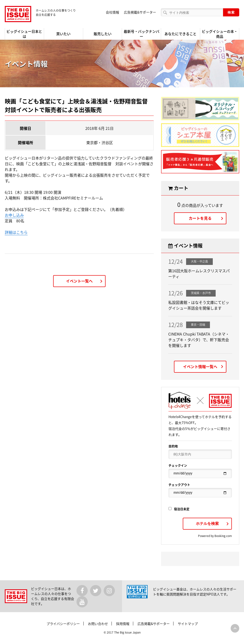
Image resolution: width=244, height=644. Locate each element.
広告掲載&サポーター (140, 12)
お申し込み (14, 215)
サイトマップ (188, 624)
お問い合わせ (98, 624)
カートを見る (200, 218)
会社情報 (112, 12)
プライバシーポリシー (63, 624)
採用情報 (123, 624)
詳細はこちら (16, 232)
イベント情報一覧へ (200, 366)
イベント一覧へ (79, 281)
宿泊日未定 (179, 509)
